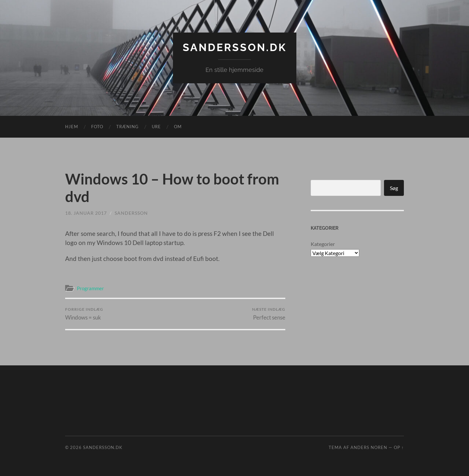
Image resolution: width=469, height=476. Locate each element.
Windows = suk (84, 314)
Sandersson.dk (235, 47)
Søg (394, 188)
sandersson (131, 213)
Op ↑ (399, 447)
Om (178, 127)
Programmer (90, 288)
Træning (128, 127)
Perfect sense (269, 314)
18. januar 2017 (86, 213)
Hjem (72, 127)
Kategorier (323, 244)
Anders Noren (369, 447)
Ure (156, 127)
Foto (97, 127)
